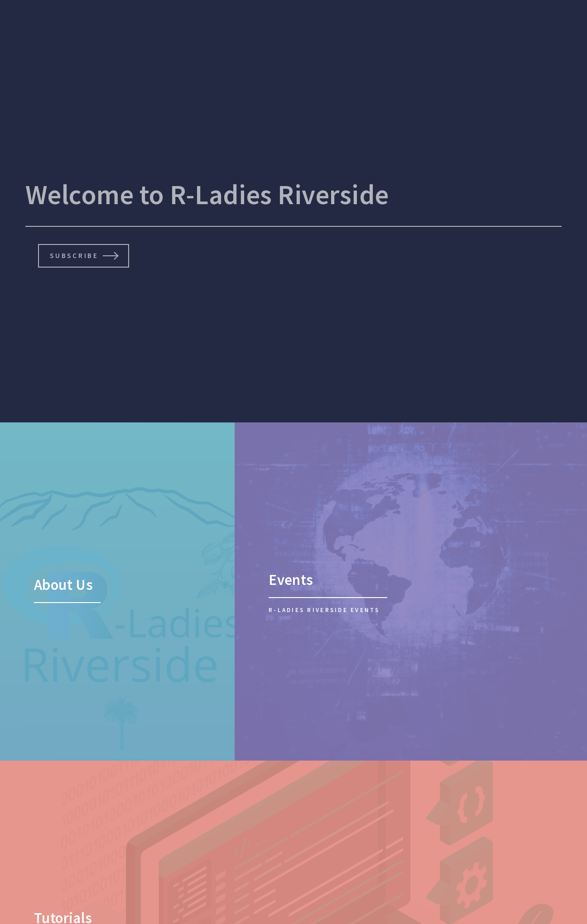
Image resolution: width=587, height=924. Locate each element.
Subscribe (74, 256)
